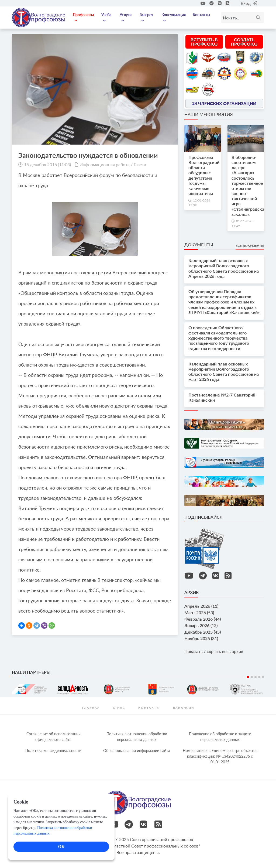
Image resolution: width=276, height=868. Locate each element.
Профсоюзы (83, 18)
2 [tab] (252, 677)
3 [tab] (256, 677)
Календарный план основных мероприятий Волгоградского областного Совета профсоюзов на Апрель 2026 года (224, 268)
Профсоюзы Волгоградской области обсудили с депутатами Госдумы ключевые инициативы (204, 175)
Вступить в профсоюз (204, 42)
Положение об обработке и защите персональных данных (220, 737)
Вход (249, 3)
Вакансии (184, 708)
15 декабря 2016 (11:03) (47, 164)
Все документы (250, 246)
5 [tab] (263, 677)
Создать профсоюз (244, 42)
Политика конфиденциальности (53, 751)
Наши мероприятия (209, 114)
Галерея (146, 18)
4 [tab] (259, 677)
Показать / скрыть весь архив (214, 651)
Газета (140, 164)
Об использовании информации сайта (137, 751)
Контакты (201, 15)
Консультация (174, 18)
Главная (91, 708)
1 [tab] (248, 677)
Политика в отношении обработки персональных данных (137, 737)
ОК (61, 847)
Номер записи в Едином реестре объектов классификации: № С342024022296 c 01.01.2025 (220, 756)
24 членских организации (224, 103)
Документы (199, 245)
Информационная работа (105, 164)
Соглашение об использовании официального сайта (54, 737)
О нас (119, 708)
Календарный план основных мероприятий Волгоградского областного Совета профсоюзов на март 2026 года (224, 372)
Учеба (106, 18)
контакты (149, 708)
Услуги (126, 18)
